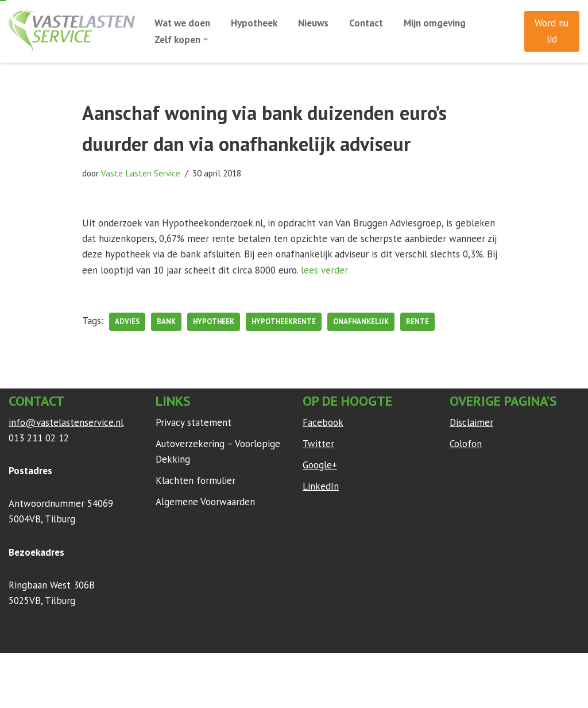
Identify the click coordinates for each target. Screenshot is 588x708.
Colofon (466, 444)
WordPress (160, 667)
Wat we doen (182, 23)
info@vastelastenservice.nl (66, 422)
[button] (206, 39)
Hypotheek (254, 23)
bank (166, 322)
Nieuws (313, 23)
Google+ (320, 465)
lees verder (324, 270)
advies (127, 322)
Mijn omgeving (435, 23)
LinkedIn (321, 486)
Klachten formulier (196, 480)
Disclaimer (471, 422)
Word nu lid (552, 31)
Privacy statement (194, 422)
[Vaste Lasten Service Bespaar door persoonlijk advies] (72, 31)
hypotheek (214, 322)
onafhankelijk (361, 322)
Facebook (323, 422)
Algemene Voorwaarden (205, 502)
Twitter (318, 444)
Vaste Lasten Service (141, 173)
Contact (366, 23)
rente (417, 322)
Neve (20, 667)
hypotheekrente (284, 322)
